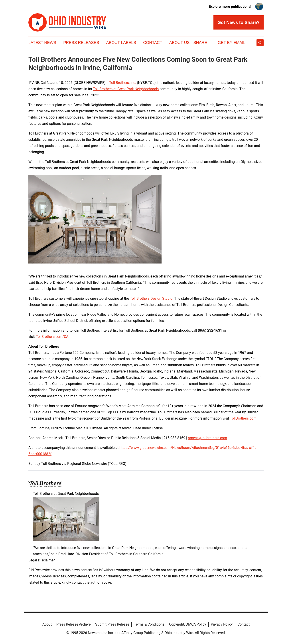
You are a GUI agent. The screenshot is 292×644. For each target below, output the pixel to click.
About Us (180, 43)
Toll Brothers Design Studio (151, 298)
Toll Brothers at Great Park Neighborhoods (126, 89)
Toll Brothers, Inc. (123, 83)
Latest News (42, 43)
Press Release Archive (73, 624)
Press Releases (81, 43)
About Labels (121, 43)
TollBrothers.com (243, 418)
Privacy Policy (222, 624)
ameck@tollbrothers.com (207, 438)
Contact (153, 43)
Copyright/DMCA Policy (188, 624)
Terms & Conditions (149, 624)
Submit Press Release (112, 624)
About (47, 624)
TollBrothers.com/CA (52, 337)
